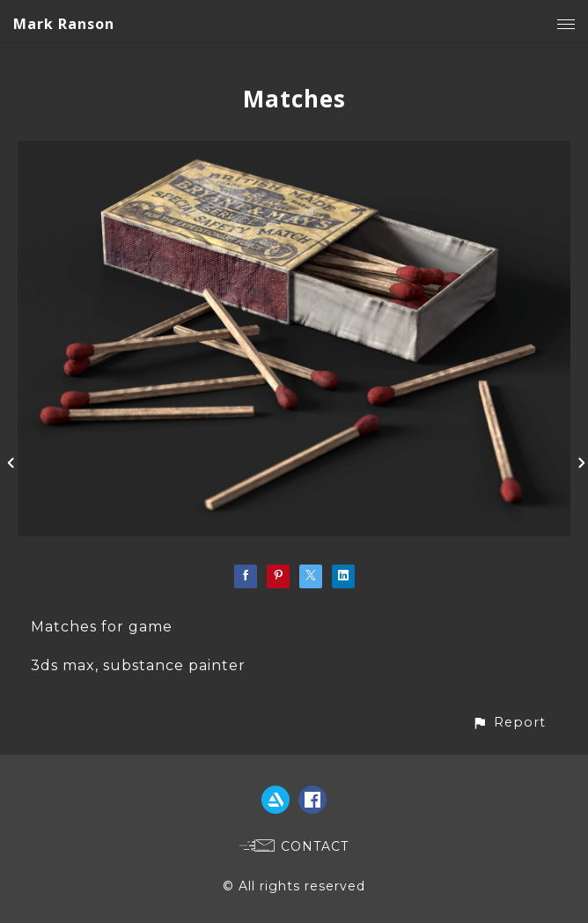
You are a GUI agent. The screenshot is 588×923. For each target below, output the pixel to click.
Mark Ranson (64, 24)
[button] (509, 723)
